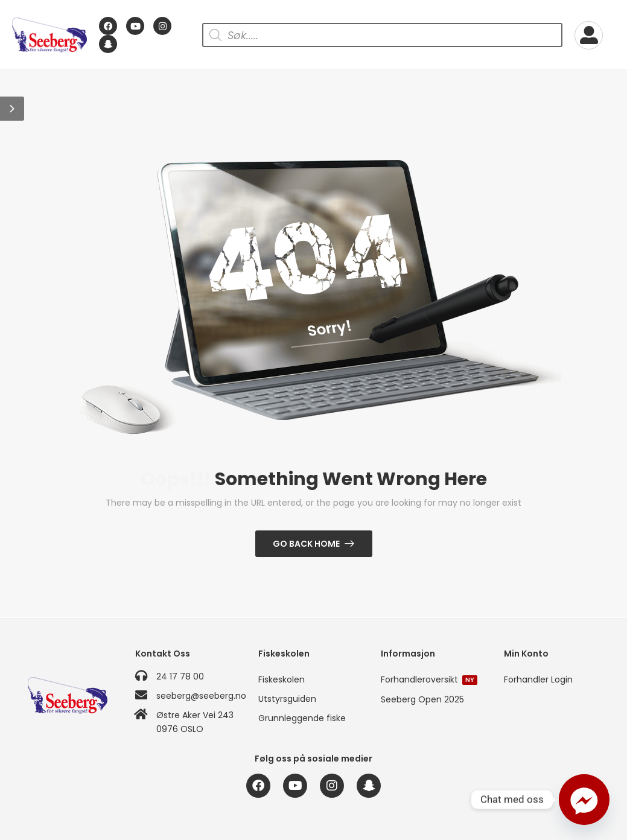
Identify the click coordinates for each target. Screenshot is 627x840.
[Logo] (49, 35)
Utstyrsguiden (287, 699)
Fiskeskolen (282, 679)
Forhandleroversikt (429, 679)
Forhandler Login (538, 679)
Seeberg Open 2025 (422, 699)
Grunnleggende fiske (302, 718)
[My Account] (589, 35)
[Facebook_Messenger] (584, 800)
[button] (12, 109)
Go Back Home (306, 544)
